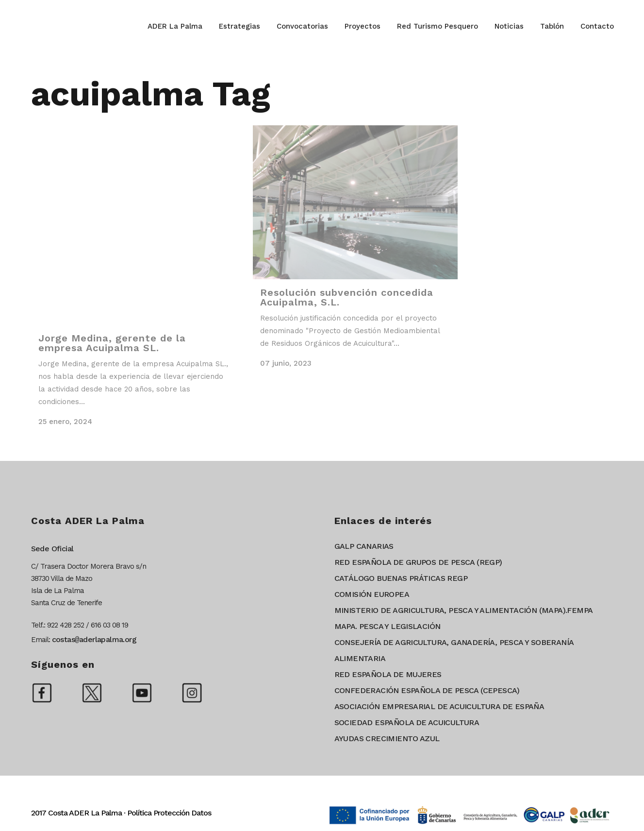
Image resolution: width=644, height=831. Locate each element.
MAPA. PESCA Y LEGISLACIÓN (388, 626)
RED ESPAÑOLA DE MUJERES (388, 674)
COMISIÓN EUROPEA (372, 594)
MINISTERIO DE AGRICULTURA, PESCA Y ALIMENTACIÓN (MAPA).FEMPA (464, 610)
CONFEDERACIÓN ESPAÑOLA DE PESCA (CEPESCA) (427, 690)
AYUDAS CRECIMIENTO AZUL (387, 738)
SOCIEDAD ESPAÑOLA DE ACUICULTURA (407, 722)
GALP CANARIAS (364, 546)
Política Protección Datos (169, 813)
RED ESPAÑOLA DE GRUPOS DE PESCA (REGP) (418, 562)
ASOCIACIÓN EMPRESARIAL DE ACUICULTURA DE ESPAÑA (439, 706)
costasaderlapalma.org (94, 639)
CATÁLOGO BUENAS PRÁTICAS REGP (401, 578)
